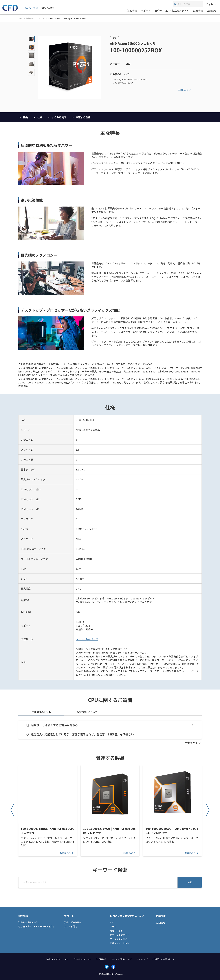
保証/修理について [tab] (87, 712)
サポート (146, 11)
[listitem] (193, 742)
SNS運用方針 (101, 959)
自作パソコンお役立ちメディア (172, 11)
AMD (128, 63)
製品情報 (132, 11)
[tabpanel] (110, 732)
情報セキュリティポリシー (57, 959)
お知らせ (212, 11)
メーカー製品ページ (87, 639)
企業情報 (198, 11)
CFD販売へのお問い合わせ (163, 959)
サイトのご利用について (122, 959)
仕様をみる (185, 90)
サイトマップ (142, 959)
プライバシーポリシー (82, 959)
